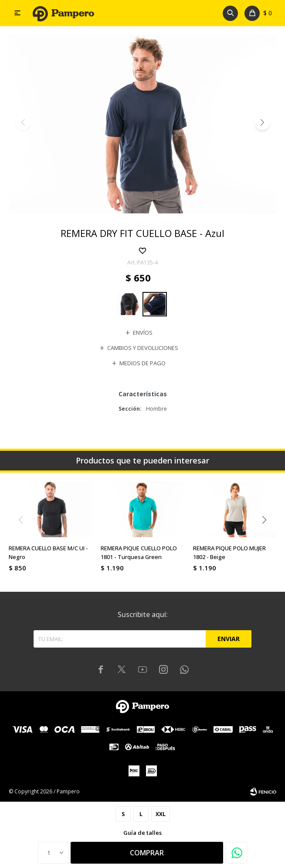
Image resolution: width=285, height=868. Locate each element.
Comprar (147, 853)
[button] (262, 122)
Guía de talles (142, 833)
